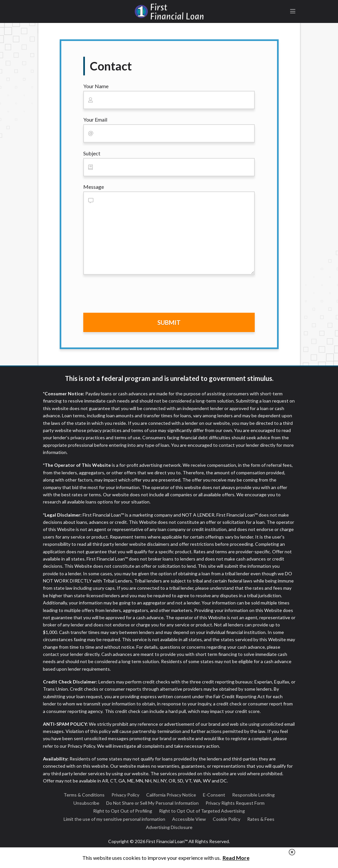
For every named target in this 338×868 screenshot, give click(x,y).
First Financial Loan (169, 11)
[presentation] (133, 295)
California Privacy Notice (171, 795)
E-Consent (214, 795)
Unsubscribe (86, 803)
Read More (236, 858)
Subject (92, 153)
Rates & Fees (261, 819)
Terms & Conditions (84, 795)
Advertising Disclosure (169, 827)
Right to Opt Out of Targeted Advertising (202, 811)
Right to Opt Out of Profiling (123, 811)
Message (94, 187)
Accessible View (189, 819)
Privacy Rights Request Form (235, 803)
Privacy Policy (125, 795)
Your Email (95, 119)
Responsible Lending (253, 795)
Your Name (96, 86)
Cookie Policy (227, 819)
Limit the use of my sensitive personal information (114, 819)
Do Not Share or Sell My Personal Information (152, 803)
